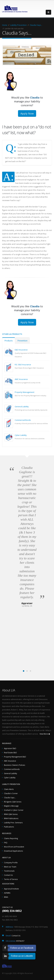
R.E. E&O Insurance (23, 365)
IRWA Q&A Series (11, 814)
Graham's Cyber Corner (14, 810)
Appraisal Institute (11, 889)
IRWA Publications (11, 818)
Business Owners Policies (15, 765)
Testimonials (9, 871)
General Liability (22, 407)
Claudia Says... (36, 25)
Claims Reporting (11, 838)
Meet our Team (10, 867)
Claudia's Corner (11, 793)
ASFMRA (7, 893)
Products (9, 341)
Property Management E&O (15, 757)
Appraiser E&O (10, 748)
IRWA (6, 897)
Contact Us (8, 875)
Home (5, 25)
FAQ (6, 843)
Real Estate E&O (10, 753)
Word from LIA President (14, 847)
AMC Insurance (21, 379)
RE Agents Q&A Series (13, 802)
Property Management (24, 392)
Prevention (22, 341)
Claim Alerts (9, 789)
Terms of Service (11, 879)
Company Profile (11, 863)
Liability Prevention (18, 25)
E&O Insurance (21, 350)
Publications (9, 827)
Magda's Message (11, 806)
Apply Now (27, 113)
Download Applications (13, 851)
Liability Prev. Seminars (13, 823)
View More (45, 734)
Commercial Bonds (23, 420)
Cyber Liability (21, 435)
